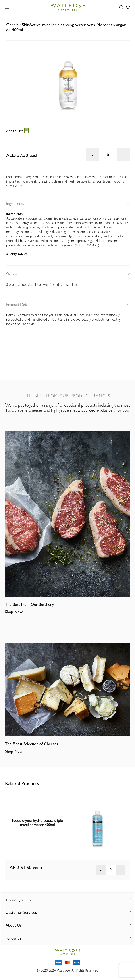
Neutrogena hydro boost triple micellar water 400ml (37, 823)
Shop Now (14, 612)
